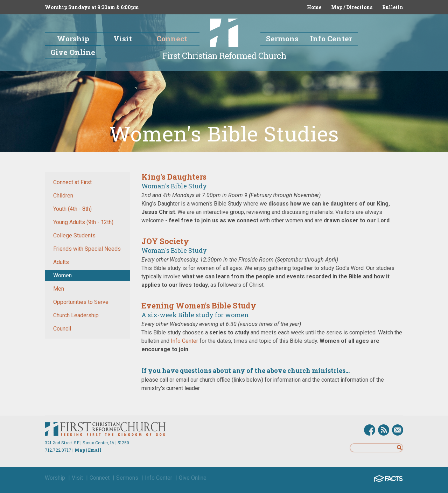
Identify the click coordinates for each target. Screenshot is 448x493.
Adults (61, 262)
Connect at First (72, 182)
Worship (55, 478)
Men (59, 289)
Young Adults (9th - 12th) (83, 222)
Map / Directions (352, 7)
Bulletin (393, 7)
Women (62, 275)
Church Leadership (76, 315)
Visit (77, 478)
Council (62, 329)
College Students (74, 235)
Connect (100, 478)
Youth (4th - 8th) (72, 209)
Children (63, 196)
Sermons (127, 478)
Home (314, 7)
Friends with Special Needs (87, 249)
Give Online (193, 478)
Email (95, 450)
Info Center (184, 341)
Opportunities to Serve (81, 302)
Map (80, 450)
